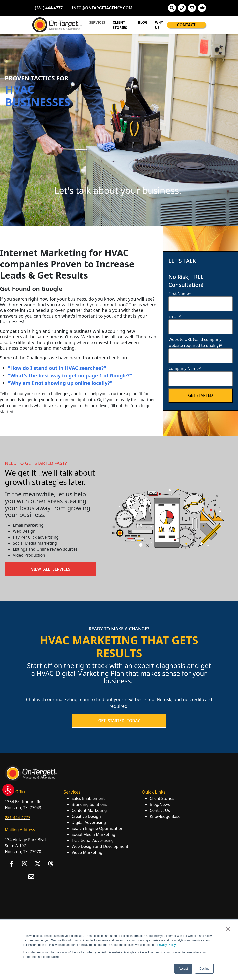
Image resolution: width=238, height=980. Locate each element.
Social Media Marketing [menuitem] (93, 834)
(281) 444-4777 (49, 8)
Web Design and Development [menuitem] (100, 846)
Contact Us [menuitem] (160, 810)
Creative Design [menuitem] (86, 816)
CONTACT (186, 25)
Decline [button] (204, 969)
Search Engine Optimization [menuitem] (97, 828)
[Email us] (31, 877)
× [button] (228, 929)
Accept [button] (183, 969)
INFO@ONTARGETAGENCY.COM (102, 8)
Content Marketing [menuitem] (89, 810)
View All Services (51, 569)
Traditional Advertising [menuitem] (93, 840)
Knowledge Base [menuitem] (165, 816)
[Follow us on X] (38, 864)
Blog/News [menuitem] (160, 804)
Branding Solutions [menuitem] (89, 804)
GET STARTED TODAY (119, 721)
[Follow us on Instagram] (25, 864)
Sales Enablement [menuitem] (88, 798)
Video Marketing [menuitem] (87, 852)
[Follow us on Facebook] (12, 864)
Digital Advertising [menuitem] (89, 822)
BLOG (143, 22)
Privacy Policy (167, 945)
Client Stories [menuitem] (162, 798)
